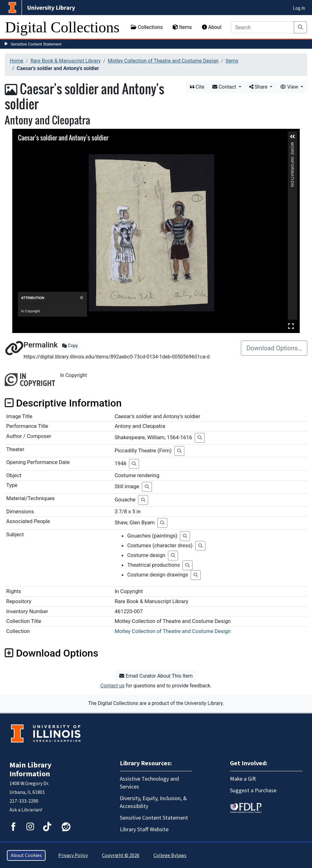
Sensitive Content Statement (36, 44)
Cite (197, 87)
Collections (147, 27)
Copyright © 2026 (121, 855)
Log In (299, 8)
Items (182, 27)
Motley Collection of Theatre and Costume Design (163, 61)
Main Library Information (31, 770)
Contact (225, 87)
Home (17, 61)
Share (259, 87)
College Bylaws (170, 855)
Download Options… (274, 348)
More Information (292, 145)
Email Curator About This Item (156, 676)
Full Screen (291, 326)
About (212, 27)
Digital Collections (62, 27)
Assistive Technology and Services (149, 783)
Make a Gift (243, 779)
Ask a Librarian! (26, 810)
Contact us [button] (112, 686)
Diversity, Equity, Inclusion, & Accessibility (153, 802)
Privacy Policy (73, 855)
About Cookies (26, 855)
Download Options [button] (51, 653)
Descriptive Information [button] (63, 403)
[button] (292, 137)
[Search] (263, 27)
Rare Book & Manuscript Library (66, 61)
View (290, 87)
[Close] (82, 298)
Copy (70, 346)
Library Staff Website (144, 830)
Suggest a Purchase (253, 791)
